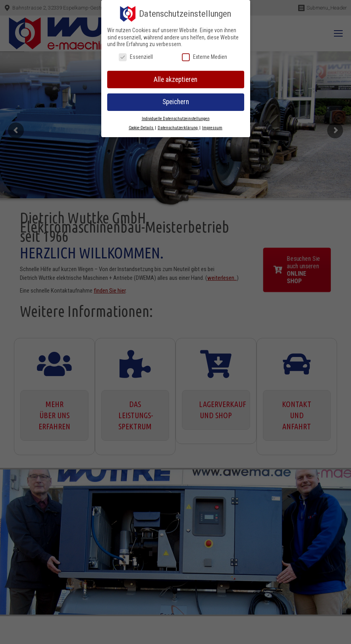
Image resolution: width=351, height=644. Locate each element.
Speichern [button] (176, 102)
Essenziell (136, 57)
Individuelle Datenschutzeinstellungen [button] (176, 119)
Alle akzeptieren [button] (175, 80)
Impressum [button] (212, 128)
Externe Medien (204, 57)
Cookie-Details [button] (141, 128)
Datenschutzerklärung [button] (178, 128)
